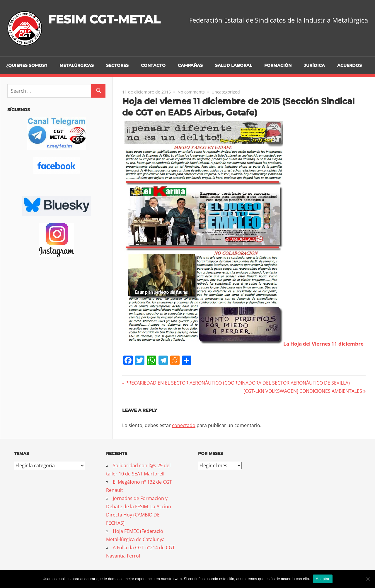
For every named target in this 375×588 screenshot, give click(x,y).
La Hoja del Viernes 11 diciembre (323, 344)
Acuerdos (350, 65)
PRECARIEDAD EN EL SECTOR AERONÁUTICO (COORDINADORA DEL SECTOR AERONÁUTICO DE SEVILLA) (237, 383)
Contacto (153, 65)
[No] (368, 579)
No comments (191, 92)
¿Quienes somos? (27, 65)
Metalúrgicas (77, 65)
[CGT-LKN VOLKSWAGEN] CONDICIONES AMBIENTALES (303, 391)
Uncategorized (226, 92)
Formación (278, 65)
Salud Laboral (233, 65)
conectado (184, 425)
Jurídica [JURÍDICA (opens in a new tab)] (314, 65)
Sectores (117, 65)
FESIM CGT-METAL (104, 19)
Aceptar (323, 579)
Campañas (190, 65)
